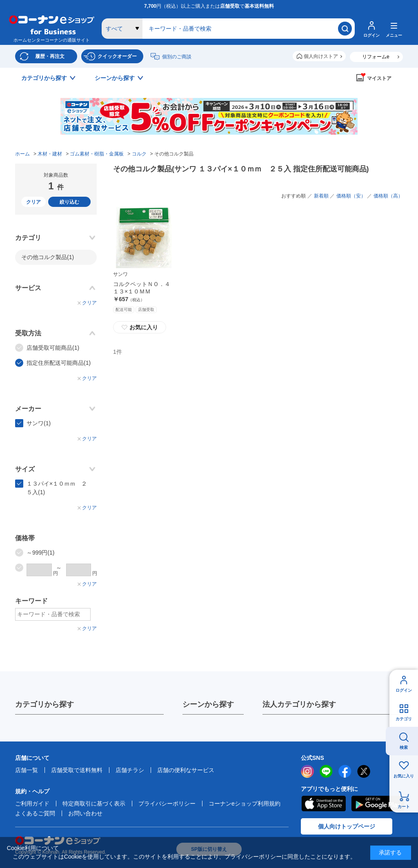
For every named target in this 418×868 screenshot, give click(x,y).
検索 (404, 747)
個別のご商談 (177, 57)
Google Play (378, 804)
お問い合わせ (85, 813)
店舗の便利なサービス (186, 770)
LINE (326, 771)
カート (404, 807)
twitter (364, 771)
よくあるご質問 (35, 813)
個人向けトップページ (347, 826)
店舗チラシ (130, 770)
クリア (33, 202)
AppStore (323, 804)
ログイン (404, 690)
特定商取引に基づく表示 (94, 804)
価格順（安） (351, 196)
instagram (307, 771)
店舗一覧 (27, 770)
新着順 (321, 196)
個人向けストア (321, 56)
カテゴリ (404, 719)
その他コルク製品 (48, 257)
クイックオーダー (117, 56)
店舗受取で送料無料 (77, 770)
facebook (345, 771)
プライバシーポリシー (167, 804)
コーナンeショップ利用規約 (245, 804)
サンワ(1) (39, 423)
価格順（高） (388, 196)
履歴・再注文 (50, 56)
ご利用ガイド (32, 804)
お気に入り (404, 776)
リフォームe (376, 57)
